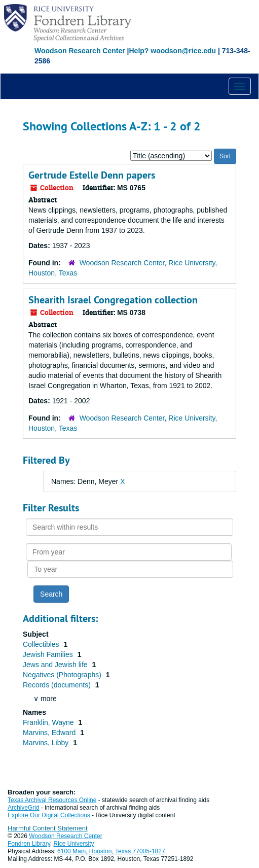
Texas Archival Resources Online (52, 800)
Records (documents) (58, 685)
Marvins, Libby (47, 743)
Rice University (74, 844)
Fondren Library (29, 844)
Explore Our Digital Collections (49, 815)
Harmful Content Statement (48, 828)
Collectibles (42, 644)
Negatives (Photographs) (63, 675)
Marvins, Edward (50, 733)
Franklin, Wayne (49, 722)
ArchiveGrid (24, 808)
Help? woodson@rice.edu (172, 51)
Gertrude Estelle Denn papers (92, 175)
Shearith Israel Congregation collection (113, 300)
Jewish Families (49, 654)
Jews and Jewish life (56, 665)
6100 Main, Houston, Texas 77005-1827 (111, 851)
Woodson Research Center (80, 51)
